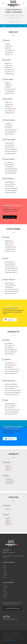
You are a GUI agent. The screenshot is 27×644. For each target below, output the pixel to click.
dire (5, 589)
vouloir (5, 595)
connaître (6, 587)
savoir (5, 585)
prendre (6, 575)
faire (5, 565)
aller (5, 567)
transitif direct (19, 15)
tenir (5, 571)
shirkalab (15, 633)
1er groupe (12, 15)
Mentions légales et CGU (8, 556)
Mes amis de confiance (11, 640)
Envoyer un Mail (13, 608)
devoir (5, 569)
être (5, 597)
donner (5, 573)
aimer (5, 577)
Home (8, 22)
